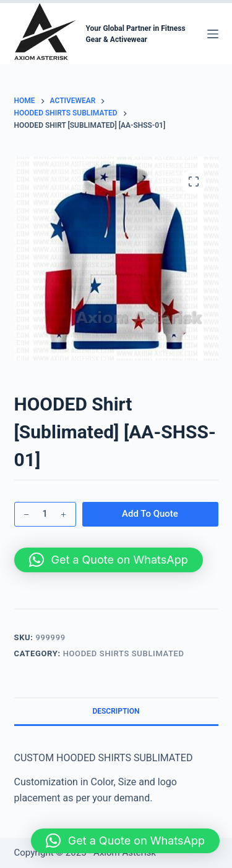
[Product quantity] (45, 514)
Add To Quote (150, 514)
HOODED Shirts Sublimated (124, 653)
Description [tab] (116, 711)
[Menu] (213, 34)
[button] (109, 560)
